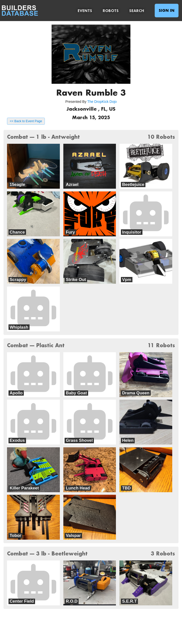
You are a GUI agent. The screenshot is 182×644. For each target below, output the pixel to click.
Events (85, 11)
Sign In (167, 10)
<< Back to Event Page (26, 121)
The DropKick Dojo (102, 102)
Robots (111, 11)
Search (137, 11)
